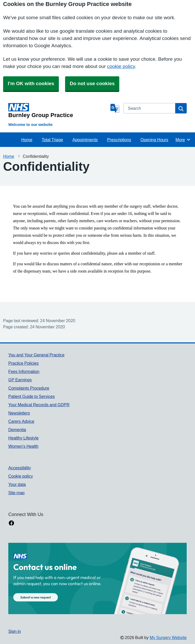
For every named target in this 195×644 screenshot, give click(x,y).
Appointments (85, 140)
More (183, 140)
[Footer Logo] (97, 578)
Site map (16, 493)
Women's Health (23, 446)
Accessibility (20, 468)
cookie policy (121, 66)
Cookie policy (21, 476)
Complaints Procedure (29, 388)
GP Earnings (20, 380)
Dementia (17, 430)
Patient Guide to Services (32, 396)
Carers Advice (21, 421)
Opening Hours (154, 140)
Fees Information (24, 371)
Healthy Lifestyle (23, 438)
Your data (17, 484)
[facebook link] (11, 524)
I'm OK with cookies (31, 83)
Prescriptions (119, 140)
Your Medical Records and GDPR (39, 405)
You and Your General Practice (36, 355)
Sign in (15, 631)
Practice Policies (23, 363)
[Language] (115, 108)
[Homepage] (58, 111)
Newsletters (19, 413)
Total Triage (53, 140)
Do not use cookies (92, 83)
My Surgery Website (168, 638)
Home (27, 140)
